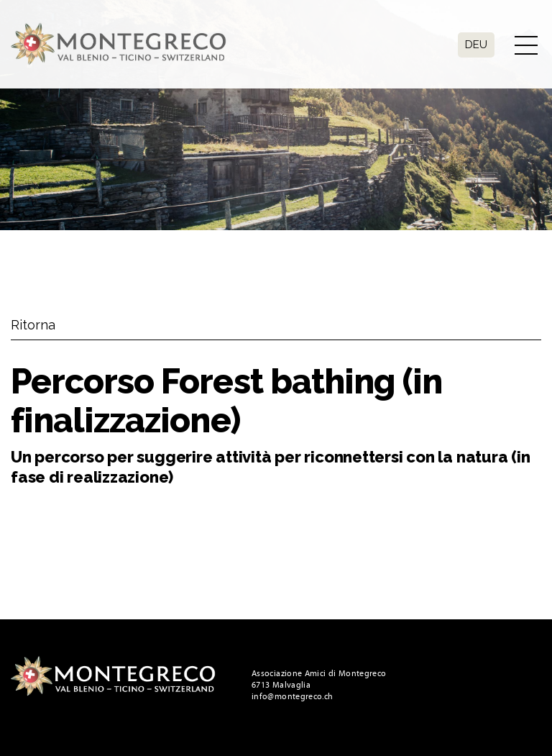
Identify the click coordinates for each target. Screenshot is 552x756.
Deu (476, 45)
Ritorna (33, 325)
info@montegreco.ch (292, 696)
